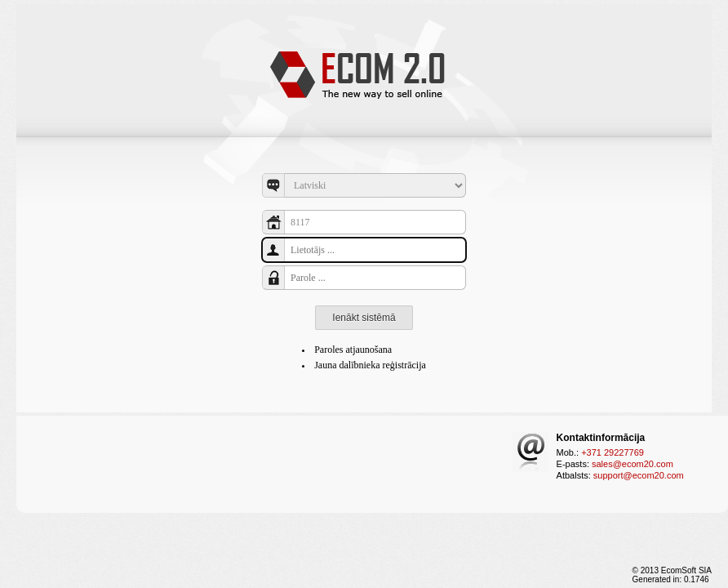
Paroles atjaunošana (353, 350)
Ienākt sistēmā (364, 318)
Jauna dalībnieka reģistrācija (370, 365)
